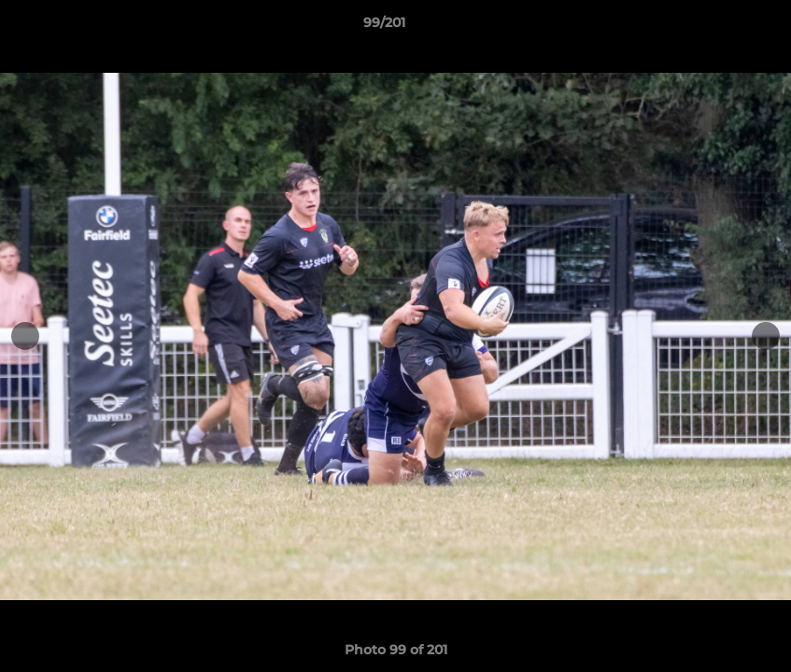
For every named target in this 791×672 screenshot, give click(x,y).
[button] (713, 27)
